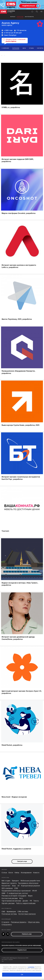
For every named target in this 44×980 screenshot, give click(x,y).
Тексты (36, 902)
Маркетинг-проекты (9, 885)
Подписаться (22, 951)
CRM (16, 890)
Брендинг (16, 882)
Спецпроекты (7, 926)
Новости (36, 874)
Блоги (11, 874)
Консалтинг (6, 887)
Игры (14, 887)
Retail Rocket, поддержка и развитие (16, 850)
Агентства (20, 17)
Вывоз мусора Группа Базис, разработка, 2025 (21, 426)
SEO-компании (7, 890)
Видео (30, 897)
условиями (31, 968)
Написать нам (27, 935)
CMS (3, 913)
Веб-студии (6, 882)
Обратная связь (34, 924)
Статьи (4, 874)
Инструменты (29, 17)
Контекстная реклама (10, 900)
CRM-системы (23, 913)
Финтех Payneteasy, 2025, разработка (17, 321)
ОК (22, 976)
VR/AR (34, 892)
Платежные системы (9, 915)
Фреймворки (11, 913)
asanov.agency (7, 25)
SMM (3, 895)
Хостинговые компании (27, 915)
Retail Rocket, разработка (12, 746)
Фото (21, 900)
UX (19, 887)
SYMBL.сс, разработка (11, 109)
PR (31, 902)
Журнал (13, 17)
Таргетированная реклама (11, 902)
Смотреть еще (22, 863)
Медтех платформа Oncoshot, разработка (19, 215)
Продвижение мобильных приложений (16, 892)
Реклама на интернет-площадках (14, 897)
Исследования (26, 874)
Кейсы (17, 874)
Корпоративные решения (31, 887)
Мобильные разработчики (30, 882)
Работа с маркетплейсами (26, 905)
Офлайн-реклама (8, 905)
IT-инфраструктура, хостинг (17, 895)
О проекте (5, 924)
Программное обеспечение (28, 885)
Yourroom (5, 532)
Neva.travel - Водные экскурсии (14, 798)
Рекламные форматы (19, 924)
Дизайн (25, 902)
